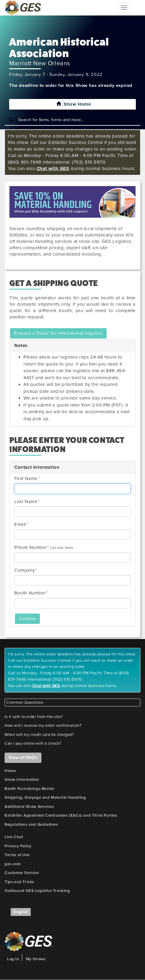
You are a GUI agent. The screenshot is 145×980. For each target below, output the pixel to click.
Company (25, 570)
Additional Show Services (29, 807)
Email (20, 524)
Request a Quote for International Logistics (58, 333)
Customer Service (22, 873)
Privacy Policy (18, 846)
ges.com (12, 864)
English (21, 912)
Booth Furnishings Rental (29, 789)
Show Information (22, 780)
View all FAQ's (23, 758)
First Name (26, 478)
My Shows (36, 959)
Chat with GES (53, 168)
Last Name (26, 502)
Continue (27, 619)
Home (10, 771)
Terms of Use (17, 855)
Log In (13, 959)
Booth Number (30, 593)
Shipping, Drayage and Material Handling (45, 798)
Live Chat (14, 837)
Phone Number (30, 547)
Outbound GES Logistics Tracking (37, 891)
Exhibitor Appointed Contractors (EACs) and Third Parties (61, 815)
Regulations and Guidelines (31, 825)
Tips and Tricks (19, 882)
